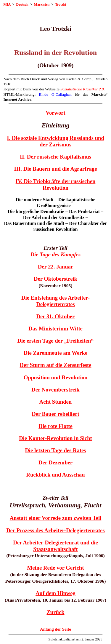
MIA (7, 4)
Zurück (55, 612)
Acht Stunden (55, 402)
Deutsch (22, 4)
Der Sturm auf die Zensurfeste (55, 365)
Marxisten (42, 4)
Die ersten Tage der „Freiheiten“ (55, 341)
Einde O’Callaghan (55, 94)
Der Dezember (55, 462)
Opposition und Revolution (56, 377)
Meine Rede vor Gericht (56, 568)
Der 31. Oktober (56, 316)
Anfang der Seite (55, 629)
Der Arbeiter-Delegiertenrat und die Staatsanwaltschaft (55, 546)
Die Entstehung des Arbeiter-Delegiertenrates (55, 301)
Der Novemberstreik (55, 390)
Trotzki (61, 4)
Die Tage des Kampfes (56, 254)
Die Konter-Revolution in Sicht (55, 438)
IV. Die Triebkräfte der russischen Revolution (56, 184)
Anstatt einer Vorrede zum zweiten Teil (56, 518)
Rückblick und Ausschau (55, 475)
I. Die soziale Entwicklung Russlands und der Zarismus (55, 141)
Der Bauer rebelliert (55, 414)
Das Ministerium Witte (55, 329)
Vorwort (55, 113)
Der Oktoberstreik (55, 279)
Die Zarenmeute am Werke (55, 353)
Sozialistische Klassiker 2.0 (82, 89)
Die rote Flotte (55, 426)
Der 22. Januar (55, 267)
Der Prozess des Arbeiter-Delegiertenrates (55, 530)
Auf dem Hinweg (55, 593)
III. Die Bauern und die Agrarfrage (56, 169)
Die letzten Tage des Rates (55, 450)
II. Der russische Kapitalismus (55, 157)
